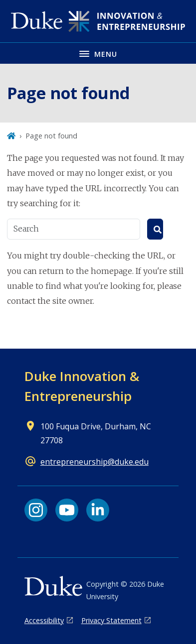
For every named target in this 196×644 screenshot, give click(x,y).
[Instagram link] (36, 510)
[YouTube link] (67, 510)
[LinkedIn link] (98, 510)
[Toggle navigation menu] (98, 53)
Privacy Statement (111, 620)
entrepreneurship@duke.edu (95, 462)
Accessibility (44, 620)
